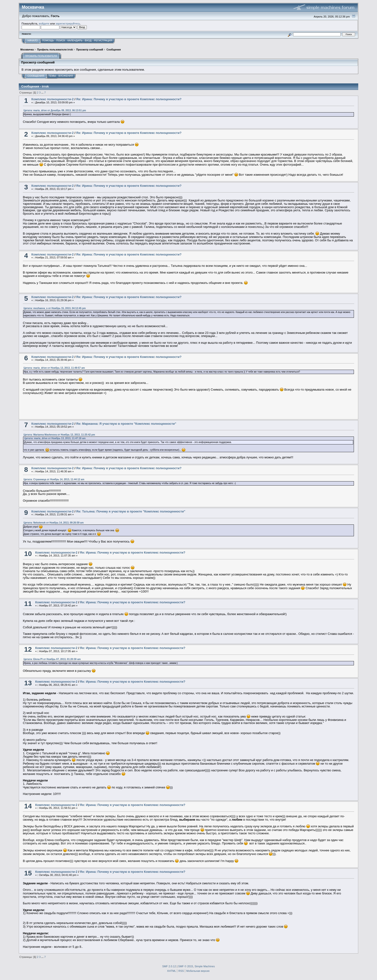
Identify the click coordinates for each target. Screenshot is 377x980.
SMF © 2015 (186, 966)
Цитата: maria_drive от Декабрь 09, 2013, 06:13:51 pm (55, 110)
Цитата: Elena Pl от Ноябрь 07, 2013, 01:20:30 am (52, 659)
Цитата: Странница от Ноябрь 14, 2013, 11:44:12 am (54, 479)
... (43, 93)
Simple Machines (205, 966)
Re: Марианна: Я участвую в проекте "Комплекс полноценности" (126, 424)
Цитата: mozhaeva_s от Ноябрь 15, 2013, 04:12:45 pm (55, 308)
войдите (44, 23)
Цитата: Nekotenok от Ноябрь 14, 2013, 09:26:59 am (54, 523)
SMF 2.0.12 (169, 966)
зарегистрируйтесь (68, 23)
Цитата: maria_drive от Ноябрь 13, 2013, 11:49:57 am (54, 368)
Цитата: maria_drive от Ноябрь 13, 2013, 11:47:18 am (55, 438)
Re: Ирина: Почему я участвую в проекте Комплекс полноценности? (129, 99)
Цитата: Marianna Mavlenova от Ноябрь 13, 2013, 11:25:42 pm (59, 435)
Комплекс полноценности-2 (53, 99)
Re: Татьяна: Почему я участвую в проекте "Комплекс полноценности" (131, 511)
